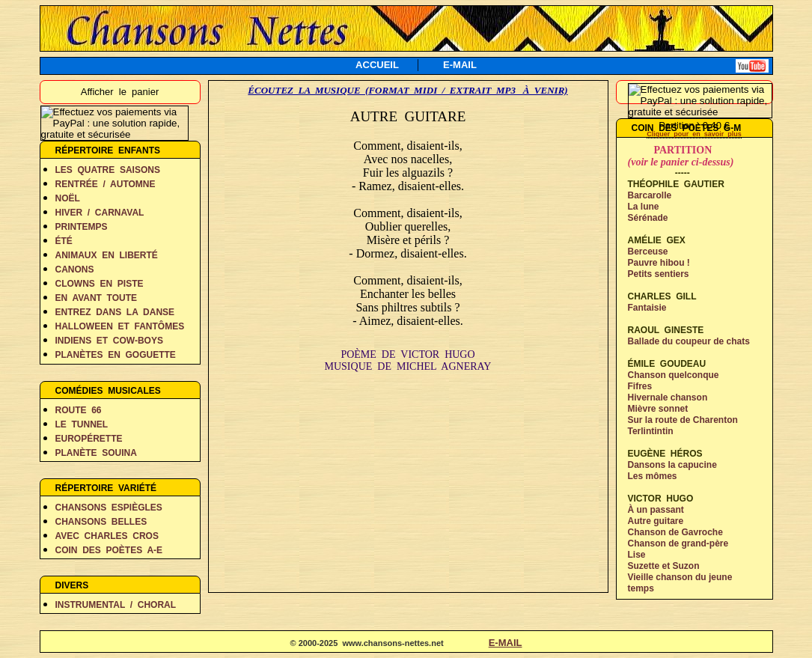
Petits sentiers (659, 274)
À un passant (656, 510)
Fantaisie (647, 308)
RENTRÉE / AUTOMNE (106, 184)
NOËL (68, 198)
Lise (637, 555)
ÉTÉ (64, 241)
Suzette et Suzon (664, 566)
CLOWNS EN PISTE (100, 284)
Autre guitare (656, 521)
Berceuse (648, 252)
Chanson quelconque (674, 375)
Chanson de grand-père (678, 543)
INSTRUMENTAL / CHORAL (116, 605)
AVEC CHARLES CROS (107, 536)
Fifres (640, 386)
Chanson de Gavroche (675, 532)
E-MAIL (460, 65)
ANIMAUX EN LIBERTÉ (107, 255)
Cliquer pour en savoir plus (694, 134)
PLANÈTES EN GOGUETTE (116, 355)
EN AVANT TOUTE (97, 298)
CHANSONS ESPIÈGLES (109, 508)
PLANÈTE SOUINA (96, 453)
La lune (644, 207)
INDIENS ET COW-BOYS (109, 341)
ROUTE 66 (79, 410)
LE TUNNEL (82, 424)
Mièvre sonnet (658, 409)
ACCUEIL (377, 65)
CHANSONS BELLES (101, 522)
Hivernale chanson (668, 397)
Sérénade (648, 218)
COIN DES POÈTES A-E (109, 550)
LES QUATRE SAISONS (108, 170)
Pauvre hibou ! (659, 263)
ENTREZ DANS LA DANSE (115, 312)
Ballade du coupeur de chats (689, 341)
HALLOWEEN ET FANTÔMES (120, 326)
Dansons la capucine (672, 465)
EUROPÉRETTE (89, 439)
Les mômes (653, 476)
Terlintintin (651, 431)
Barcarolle (650, 195)
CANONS (75, 269)
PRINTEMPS (82, 227)
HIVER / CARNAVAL (100, 213)
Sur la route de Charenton (683, 420)
